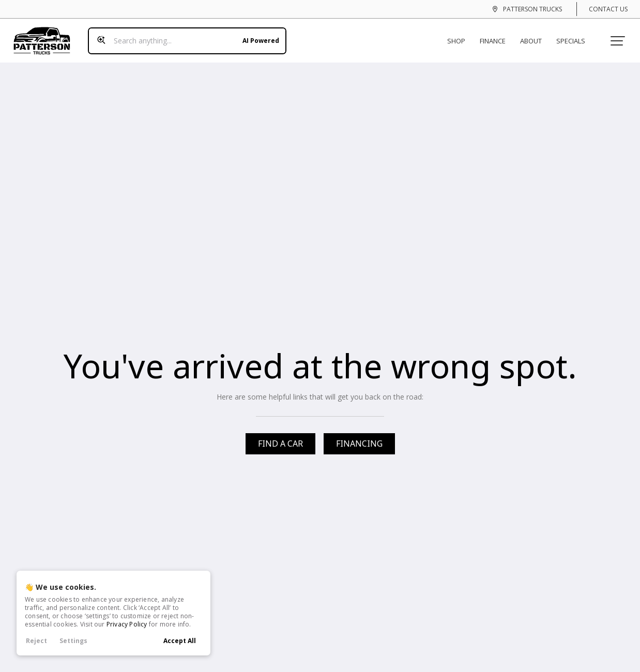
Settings (73, 641)
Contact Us (608, 9)
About (535, 35)
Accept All (180, 641)
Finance (497, 35)
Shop (460, 35)
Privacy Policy (127, 624)
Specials (575, 35)
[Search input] (183, 35)
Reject (36, 641)
